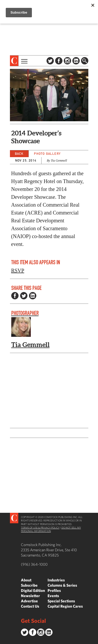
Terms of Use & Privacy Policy (40, 527)
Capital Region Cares (65, 606)
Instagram (67, 61)
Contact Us (30, 606)
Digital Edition (33, 590)
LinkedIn (76, 61)
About (26, 580)
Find (85, 61)
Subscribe (29, 585)
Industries (56, 580)
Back (19, 154)
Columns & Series (62, 585)
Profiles (54, 590)
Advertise (29, 601)
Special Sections (61, 601)
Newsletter (30, 596)
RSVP (18, 271)
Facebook (59, 61)
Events (53, 596)
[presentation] (14, 61)
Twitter (50, 61)
